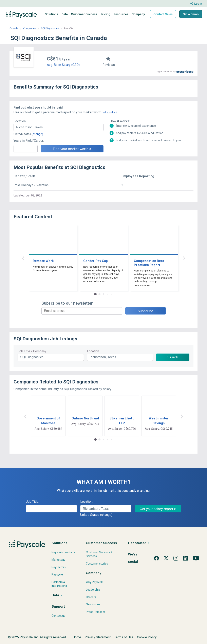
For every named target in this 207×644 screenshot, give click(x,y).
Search (173, 357)
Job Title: (32, 502)
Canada (14, 29)
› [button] (184, 258)
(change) (37, 134)
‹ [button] (23, 258)
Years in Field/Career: (29, 141)
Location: (20, 121)
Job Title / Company (32, 351)
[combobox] (59, 127)
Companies (30, 29)
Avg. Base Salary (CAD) (63, 65)
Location (93, 351)
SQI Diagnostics (50, 29)
